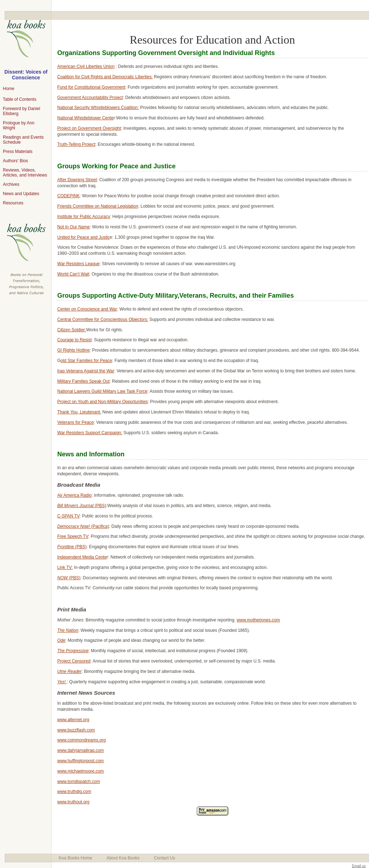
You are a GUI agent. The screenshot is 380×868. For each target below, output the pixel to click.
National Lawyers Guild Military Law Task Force (102, 391)
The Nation (68, 630)
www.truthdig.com (74, 792)
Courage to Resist (74, 340)
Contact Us (164, 858)
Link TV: (65, 567)
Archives (11, 184)
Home (9, 89)
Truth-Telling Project (76, 144)
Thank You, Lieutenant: (79, 412)
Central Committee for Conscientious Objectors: (103, 319)
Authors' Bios (15, 161)
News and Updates (21, 194)
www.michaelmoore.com (81, 771)
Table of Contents (20, 99)
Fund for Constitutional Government (91, 87)
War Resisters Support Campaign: (90, 433)
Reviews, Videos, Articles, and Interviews (25, 173)
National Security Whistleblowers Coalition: (98, 108)
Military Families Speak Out (83, 381)
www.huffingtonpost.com (81, 761)
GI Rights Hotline (74, 350)
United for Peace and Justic (84, 237)
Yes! (62, 682)
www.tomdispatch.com (79, 782)
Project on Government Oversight (89, 128)
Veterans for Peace (75, 422)
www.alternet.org (73, 720)
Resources (13, 203)
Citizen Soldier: (72, 330)
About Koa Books (123, 858)
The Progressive (73, 651)
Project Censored (74, 661)
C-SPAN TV (68, 516)
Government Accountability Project (90, 98)
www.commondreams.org (81, 740)
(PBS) (101, 506)
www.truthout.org (73, 802)
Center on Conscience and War (87, 309)
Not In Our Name (74, 227)
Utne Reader (69, 671)
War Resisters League (78, 264)
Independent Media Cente (82, 557)
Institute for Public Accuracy (84, 217)
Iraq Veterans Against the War (86, 371)
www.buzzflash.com (76, 730)
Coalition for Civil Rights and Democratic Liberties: (105, 77)
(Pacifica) (100, 526)
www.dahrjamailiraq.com (81, 750)
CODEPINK (69, 196)
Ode (61, 640)
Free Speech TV (73, 536)
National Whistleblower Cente (85, 118)
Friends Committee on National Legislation (98, 206)
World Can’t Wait (73, 274)
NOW (63, 578)
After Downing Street (77, 180)
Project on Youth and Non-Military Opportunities (103, 402)
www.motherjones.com (259, 620)
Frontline (66, 547)
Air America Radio (74, 495)
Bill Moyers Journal (76, 506)
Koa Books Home (75, 858)
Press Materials (18, 152)
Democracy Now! (74, 526)
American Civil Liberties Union (86, 66)
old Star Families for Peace (86, 361)
